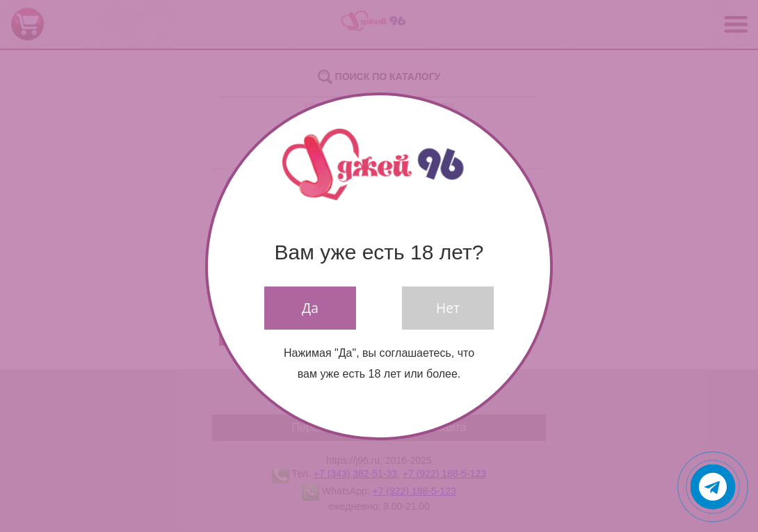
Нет (448, 308)
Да (310, 308)
